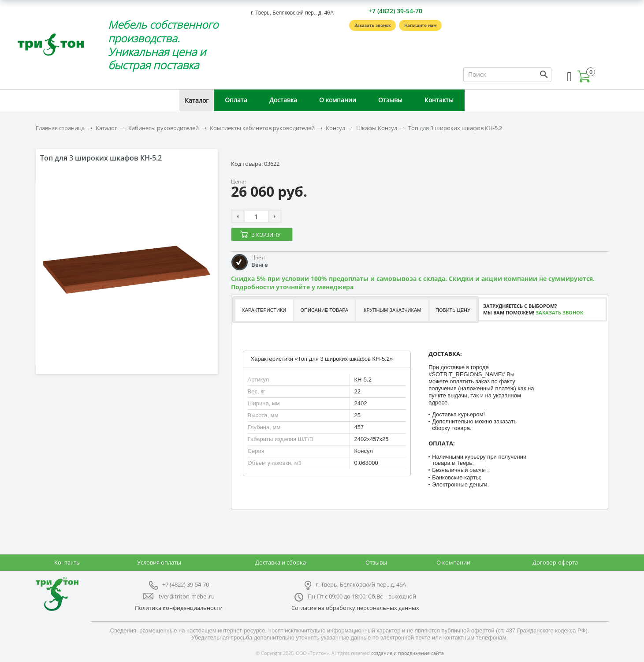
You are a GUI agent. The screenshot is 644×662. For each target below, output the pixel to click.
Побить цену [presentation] (453, 310)
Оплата (236, 100)
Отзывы (390, 100)
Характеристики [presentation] (264, 310)
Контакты (439, 100)
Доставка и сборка (281, 562)
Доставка (283, 100)
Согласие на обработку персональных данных (355, 608)
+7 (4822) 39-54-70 (395, 11)
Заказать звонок (372, 25)
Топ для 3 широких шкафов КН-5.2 (455, 128)
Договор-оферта (555, 562)
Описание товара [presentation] (325, 310)
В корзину (266, 235)
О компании (338, 100)
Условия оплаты (159, 562)
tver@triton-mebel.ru (187, 596)
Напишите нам (420, 25)
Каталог (197, 100)
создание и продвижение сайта (408, 653)
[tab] (263, 310)
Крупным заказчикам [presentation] (392, 310)
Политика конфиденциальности (179, 608)
